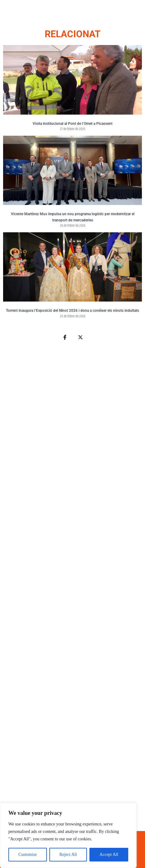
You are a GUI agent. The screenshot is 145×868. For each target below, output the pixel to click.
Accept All (109, 854)
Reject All (68, 854)
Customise (27, 854)
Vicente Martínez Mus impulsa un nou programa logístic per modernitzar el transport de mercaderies (73, 217)
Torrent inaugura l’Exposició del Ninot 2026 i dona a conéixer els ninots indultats (72, 311)
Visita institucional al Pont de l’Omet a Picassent (72, 124)
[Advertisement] (72, 589)
